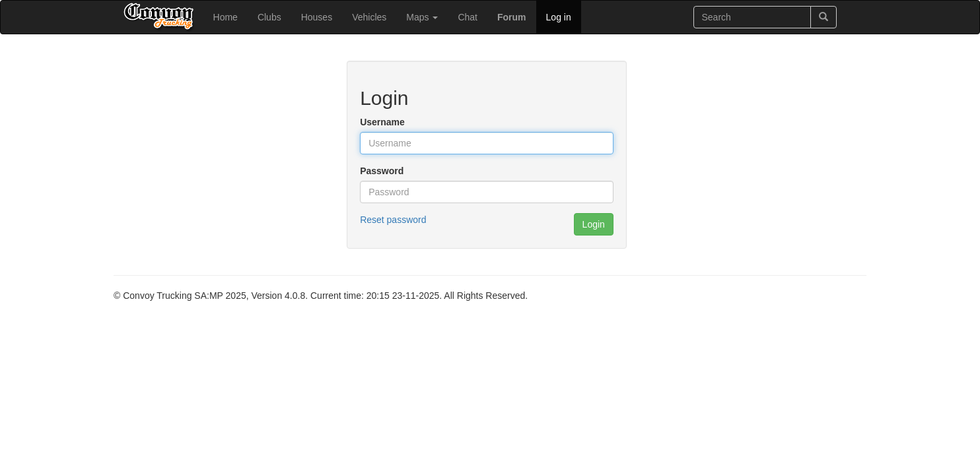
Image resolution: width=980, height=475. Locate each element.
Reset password (393, 220)
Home (226, 17)
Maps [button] (422, 17)
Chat (468, 17)
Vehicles (369, 17)
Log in (559, 17)
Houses (317, 17)
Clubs (269, 17)
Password (382, 171)
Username (382, 122)
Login (594, 224)
